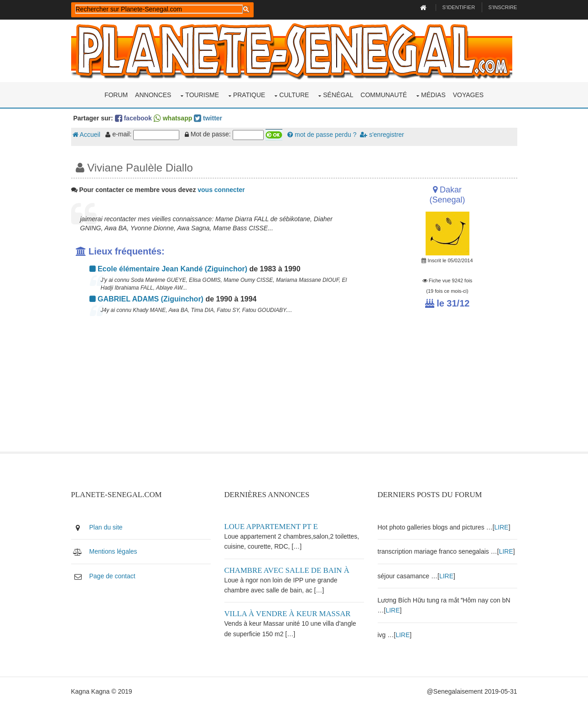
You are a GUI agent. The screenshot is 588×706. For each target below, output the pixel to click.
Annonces (153, 95)
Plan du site (106, 527)
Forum (116, 95)
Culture (294, 95)
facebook (133, 118)
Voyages (468, 95)
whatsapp (173, 118)
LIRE (502, 527)
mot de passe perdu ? (322, 135)
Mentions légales (113, 551)
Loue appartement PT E (271, 527)
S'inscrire (502, 7)
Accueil (86, 135)
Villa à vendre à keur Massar (288, 614)
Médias (433, 95)
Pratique (249, 95)
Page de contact (112, 576)
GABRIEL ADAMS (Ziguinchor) (146, 299)
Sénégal (338, 95)
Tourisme (202, 95)
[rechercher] (159, 9)
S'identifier (459, 7)
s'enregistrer (382, 135)
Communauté (384, 95)
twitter (208, 118)
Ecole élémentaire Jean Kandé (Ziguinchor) (169, 269)
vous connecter (221, 190)
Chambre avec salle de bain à (287, 570)
